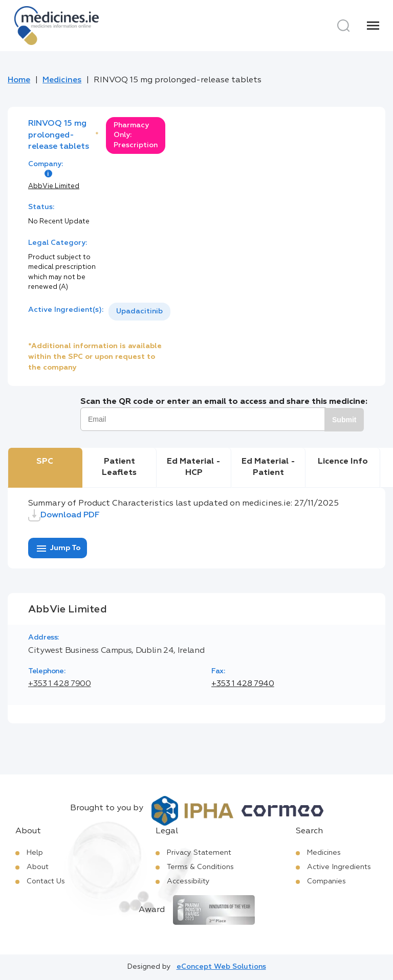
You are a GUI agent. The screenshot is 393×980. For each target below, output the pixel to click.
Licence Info (343, 462)
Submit (344, 420)
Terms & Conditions (200, 867)
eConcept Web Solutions (221, 967)
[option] (139, 312)
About (38, 867)
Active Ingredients (339, 867)
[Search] (343, 26)
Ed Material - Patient (268, 467)
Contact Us (46, 881)
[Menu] (373, 26)
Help (35, 853)
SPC (45, 462)
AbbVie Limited (54, 186)
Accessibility (188, 881)
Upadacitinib (139, 311)
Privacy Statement (199, 853)
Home (19, 80)
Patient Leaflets (119, 467)
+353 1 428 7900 (60, 684)
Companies (326, 881)
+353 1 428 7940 (243, 684)
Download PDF (64, 515)
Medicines (62, 80)
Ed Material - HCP (194, 467)
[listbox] (139, 312)
